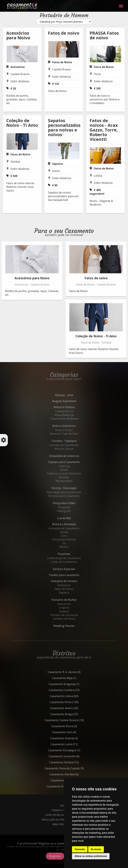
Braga (71, 714)
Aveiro (56, 171)
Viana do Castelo (71, 768)
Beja (71, 678)
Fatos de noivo (64, 33)
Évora (71, 726)
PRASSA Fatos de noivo (104, 35)
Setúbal (15, 162)
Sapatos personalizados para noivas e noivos (64, 128)
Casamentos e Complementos (22, 7)
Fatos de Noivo (62, 62)
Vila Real (71, 774)
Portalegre (71, 750)
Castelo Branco (20, 74)
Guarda (71, 738)
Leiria (71, 744)
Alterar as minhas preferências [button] (91, 856)
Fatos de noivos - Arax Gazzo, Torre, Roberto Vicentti (104, 130)
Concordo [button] (80, 849)
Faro (71, 732)
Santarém (71, 756)
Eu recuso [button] (96, 849)
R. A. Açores (71, 672)
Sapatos (58, 164)
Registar (55, 856)
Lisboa (98, 176)
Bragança (71, 684)
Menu (121, 4)
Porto (97, 74)
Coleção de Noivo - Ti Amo (22, 123)
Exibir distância (20, 81)
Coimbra (71, 690)
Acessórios (18, 67)
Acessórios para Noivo (18, 35)
